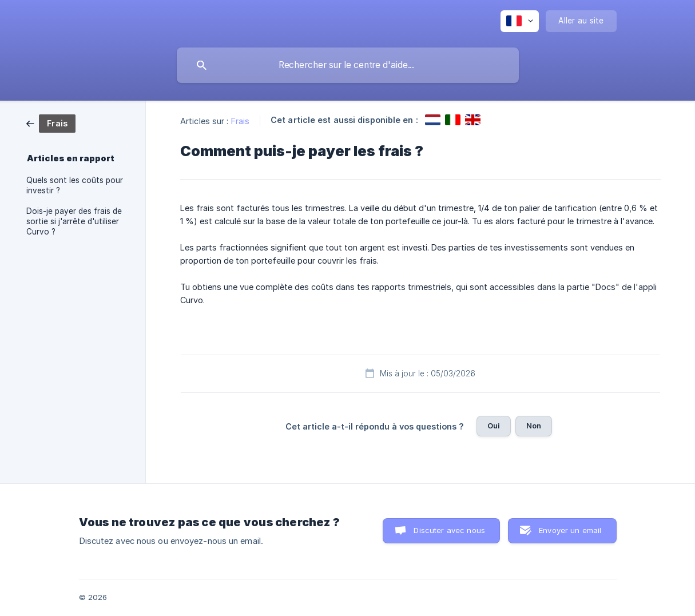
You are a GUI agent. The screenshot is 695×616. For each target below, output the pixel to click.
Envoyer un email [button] (570, 530)
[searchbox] (348, 65)
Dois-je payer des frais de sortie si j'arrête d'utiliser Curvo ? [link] (74, 221)
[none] (520, 21)
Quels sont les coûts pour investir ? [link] (75, 185)
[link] (51, 123)
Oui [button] (494, 426)
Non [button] (534, 426)
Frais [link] (241, 121)
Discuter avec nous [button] (449, 530)
